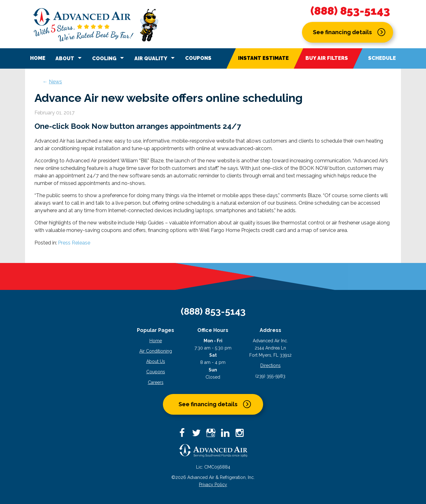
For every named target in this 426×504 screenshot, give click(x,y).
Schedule (382, 58)
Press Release (74, 243)
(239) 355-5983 (270, 376)
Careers (156, 382)
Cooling (109, 58)
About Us (156, 361)
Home (38, 58)
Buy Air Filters (327, 58)
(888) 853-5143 (350, 11)
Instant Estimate (263, 58)
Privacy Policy (213, 485)
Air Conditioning (156, 351)
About (70, 58)
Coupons (198, 58)
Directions (270, 365)
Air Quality (156, 58)
